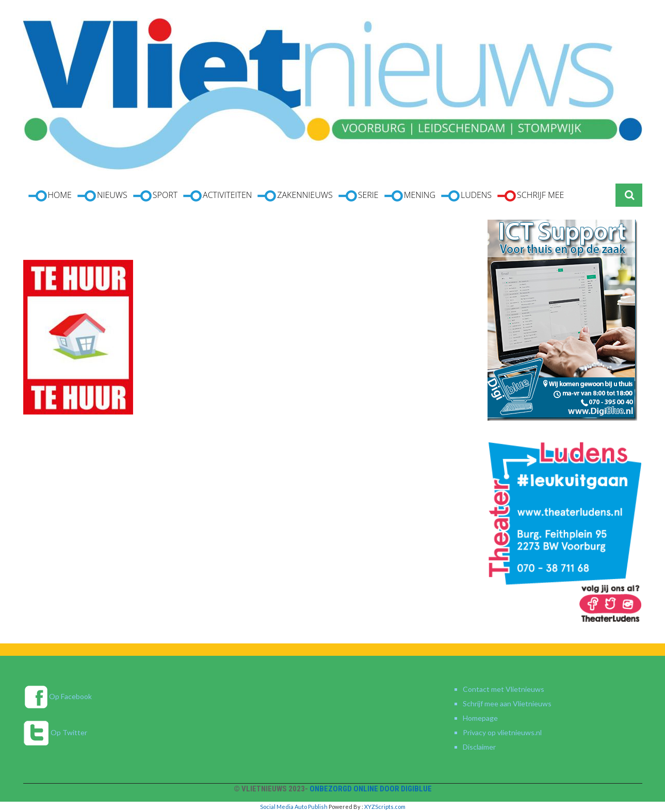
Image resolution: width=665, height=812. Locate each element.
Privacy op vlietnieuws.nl (502, 732)
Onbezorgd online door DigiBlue (371, 789)
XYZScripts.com (385, 807)
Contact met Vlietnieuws (504, 689)
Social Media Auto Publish (294, 807)
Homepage (480, 718)
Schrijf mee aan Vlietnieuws (507, 703)
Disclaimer (479, 747)
